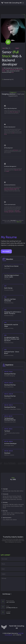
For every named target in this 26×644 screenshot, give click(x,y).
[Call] (13, 601)
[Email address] (13, 569)
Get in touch (6, 251)
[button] (23, 3)
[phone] (13, 564)
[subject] (13, 574)
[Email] (13, 607)
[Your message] (13, 584)
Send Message (7, 594)
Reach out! (19, 222)
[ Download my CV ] (8, 79)
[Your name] (13, 559)
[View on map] (13, 612)
